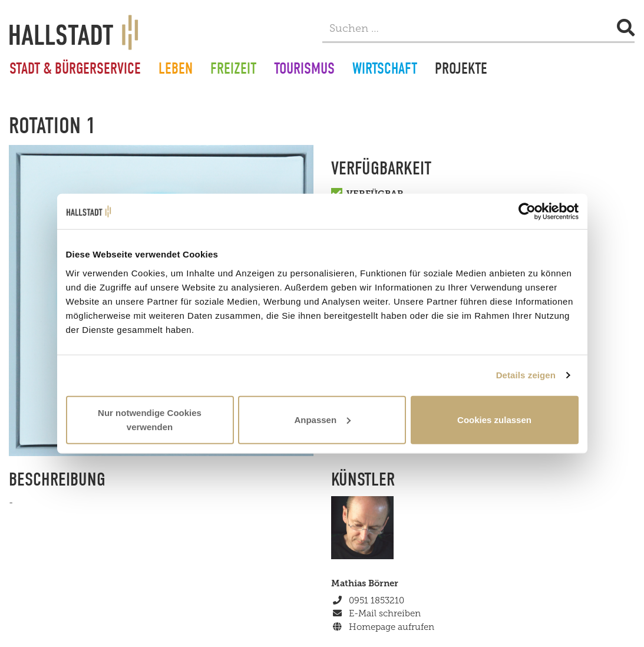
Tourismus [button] (304, 70)
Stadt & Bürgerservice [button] (75, 70)
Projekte (461, 70)
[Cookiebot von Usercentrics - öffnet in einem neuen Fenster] (527, 212)
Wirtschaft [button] (385, 70)
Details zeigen (526, 375)
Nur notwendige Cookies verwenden (150, 419)
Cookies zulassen (494, 419)
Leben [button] (176, 70)
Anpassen (322, 419)
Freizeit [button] (233, 70)
